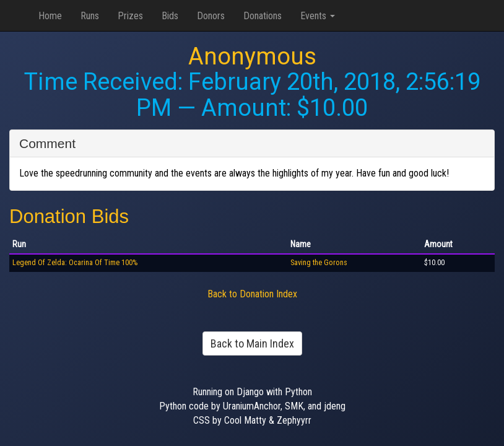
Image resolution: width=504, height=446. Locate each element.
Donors (211, 16)
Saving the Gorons (319, 263)
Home (50, 16)
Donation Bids (69, 216)
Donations (263, 16)
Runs (90, 16)
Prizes (130, 16)
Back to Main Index (252, 343)
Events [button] (318, 16)
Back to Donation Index (252, 294)
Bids (170, 16)
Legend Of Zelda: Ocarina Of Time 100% (75, 263)
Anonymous (252, 56)
